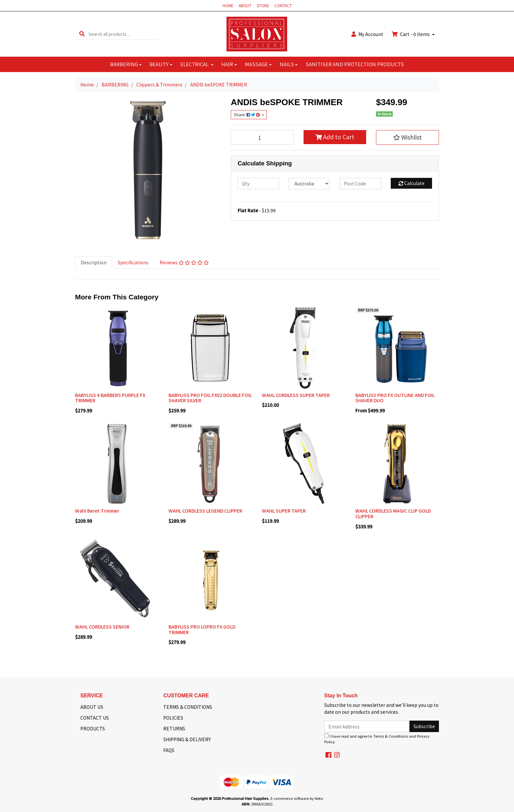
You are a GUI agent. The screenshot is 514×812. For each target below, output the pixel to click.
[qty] (258, 184)
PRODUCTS (93, 728)
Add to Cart (335, 137)
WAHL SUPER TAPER (284, 511)
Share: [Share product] (247, 115)
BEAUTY (159, 64)
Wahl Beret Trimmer (97, 511)
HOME (228, 5)
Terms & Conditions (391, 736)
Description (94, 262)
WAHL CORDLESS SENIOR (102, 627)
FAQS (169, 750)
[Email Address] (367, 726)
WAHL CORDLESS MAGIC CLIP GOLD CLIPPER (393, 513)
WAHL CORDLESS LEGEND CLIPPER (205, 511)
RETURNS (174, 728)
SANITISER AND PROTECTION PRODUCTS (355, 64)
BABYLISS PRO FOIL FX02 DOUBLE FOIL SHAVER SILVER (210, 398)
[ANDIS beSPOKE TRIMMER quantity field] (262, 137)
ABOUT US (92, 707)
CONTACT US (95, 718)
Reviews (184, 262)
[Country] (309, 184)
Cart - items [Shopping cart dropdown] (411, 34)
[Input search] (123, 34)
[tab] (94, 263)
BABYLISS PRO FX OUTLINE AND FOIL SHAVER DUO (395, 398)
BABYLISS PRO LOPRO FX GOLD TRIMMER (202, 629)
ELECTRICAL (195, 64)
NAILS (287, 64)
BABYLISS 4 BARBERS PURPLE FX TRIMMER (110, 398)
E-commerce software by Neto (297, 798)
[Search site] (82, 34)
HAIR (227, 64)
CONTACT (283, 5)
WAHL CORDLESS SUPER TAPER (296, 395)
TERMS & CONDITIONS (188, 707)
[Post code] (360, 184)
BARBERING (124, 64)
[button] (407, 137)
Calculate (412, 183)
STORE (263, 5)
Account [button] (367, 34)
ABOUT (245, 5)
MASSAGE (256, 64)
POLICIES (173, 718)
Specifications (133, 262)
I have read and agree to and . (377, 739)
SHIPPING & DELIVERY (187, 739)
